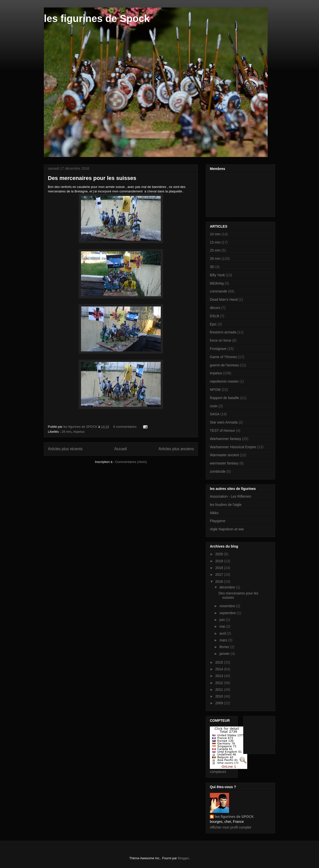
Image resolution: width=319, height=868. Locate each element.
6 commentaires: (126, 427)
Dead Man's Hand (224, 299)
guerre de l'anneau (224, 365)
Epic (213, 324)
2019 (220, 561)
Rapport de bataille (225, 398)
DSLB (214, 316)
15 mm (215, 242)
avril (223, 633)
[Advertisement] (263, 734)
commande (218, 291)
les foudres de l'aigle (226, 505)
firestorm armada (223, 332)
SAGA (215, 414)
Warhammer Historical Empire (233, 447)
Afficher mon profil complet (230, 827)
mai (223, 626)
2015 (220, 662)
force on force (221, 340)
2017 (220, 575)
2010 (220, 696)
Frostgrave (218, 349)
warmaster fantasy (224, 463)
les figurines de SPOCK (234, 817)
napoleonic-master (224, 381)
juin (223, 620)
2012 (220, 683)
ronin (214, 406)
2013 (220, 676)
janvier (225, 654)
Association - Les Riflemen (231, 496)
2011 (220, 690)
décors (215, 308)
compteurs (218, 772)
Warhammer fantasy (226, 439)
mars (224, 640)
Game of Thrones (223, 357)
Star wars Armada (224, 422)
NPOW (215, 390)
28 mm (67, 432)
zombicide (218, 471)
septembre (228, 613)
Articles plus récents (65, 449)
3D (212, 267)
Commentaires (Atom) (131, 462)
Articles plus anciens (176, 449)
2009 (220, 703)
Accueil (121, 449)
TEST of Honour (222, 431)
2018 (220, 568)
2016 (220, 581)
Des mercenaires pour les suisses (92, 178)
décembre (228, 587)
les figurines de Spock (97, 18)
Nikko (214, 513)
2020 (220, 554)
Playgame (218, 521)
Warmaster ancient (224, 455)
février (225, 647)
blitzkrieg (217, 283)
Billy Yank (217, 275)
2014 (220, 669)
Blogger (183, 858)
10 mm (215, 234)
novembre (228, 606)
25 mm (215, 250)
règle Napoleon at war (227, 529)
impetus (79, 432)
